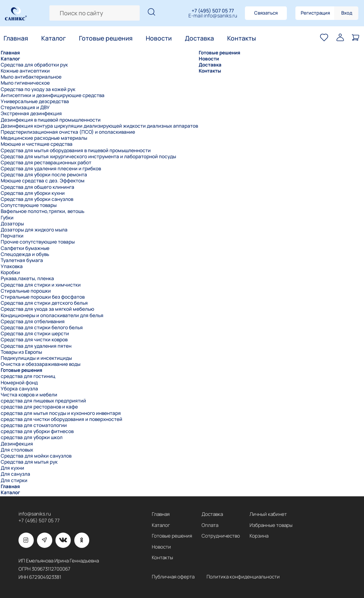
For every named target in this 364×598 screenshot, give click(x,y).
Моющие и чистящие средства (37, 144)
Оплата (210, 525)
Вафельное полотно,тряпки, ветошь (42, 211)
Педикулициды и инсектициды (36, 358)
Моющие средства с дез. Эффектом (43, 181)
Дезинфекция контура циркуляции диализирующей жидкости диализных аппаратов (99, 126)
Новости (159, 38)
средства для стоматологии (34, 425)
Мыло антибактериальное (31, 77)
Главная (16, 38)
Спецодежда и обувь (25, 254)
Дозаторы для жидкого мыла (34, 230)
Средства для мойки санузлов (36, 456)
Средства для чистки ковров (34, 340)
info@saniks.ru (221, 16)
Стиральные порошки (26, 291)
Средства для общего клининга (38, 187)
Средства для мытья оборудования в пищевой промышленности (76, 151)
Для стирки (14, 480)
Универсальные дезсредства (35, 102)
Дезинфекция (17, 444)
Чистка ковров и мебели (29, 395)
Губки (7, 218)
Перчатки (12, 236)
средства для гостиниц (28, 376)
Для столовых (17, 450)
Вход (347, 13)
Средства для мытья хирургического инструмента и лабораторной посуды (88, 157)
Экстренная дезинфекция (31, 114)
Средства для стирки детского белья (44, 303)
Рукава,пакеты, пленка (27, 279)
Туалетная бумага (22, 260)
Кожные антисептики (25, 71)
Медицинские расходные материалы (44, 138)
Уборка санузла (19, 389)
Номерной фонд (19, 383)
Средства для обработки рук (34, 65)
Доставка (199, 38)
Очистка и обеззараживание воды (41, 364)
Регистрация (315, 13)
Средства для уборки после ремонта (44, 175)
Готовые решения (106, 38)
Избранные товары (271, 525)
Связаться (266, 13)
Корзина (259, 536)
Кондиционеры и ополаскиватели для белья (52, 316)
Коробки (10, 273)
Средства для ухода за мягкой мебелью (47, 309)
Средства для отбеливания (33, 322)
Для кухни (12, 468)
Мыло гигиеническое (25, 83)
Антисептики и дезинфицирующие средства (53, 95)
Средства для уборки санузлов (37, 199)
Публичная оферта (173, 577)
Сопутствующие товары (29, 205)
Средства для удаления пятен (36, 346)
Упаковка (12, 266)
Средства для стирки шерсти (35, 334)
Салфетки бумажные (25, 248)
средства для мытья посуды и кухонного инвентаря (61, 413)
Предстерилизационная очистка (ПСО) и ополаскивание (68, 132)
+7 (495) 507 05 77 (213, 11)
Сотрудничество (221, 536)
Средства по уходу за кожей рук (38, 89)
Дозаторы (12, 224)
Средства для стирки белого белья (42, 328)
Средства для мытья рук (29, 462)
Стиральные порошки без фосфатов (43, 297)
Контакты (242, 38)
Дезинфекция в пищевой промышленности (51, 120)
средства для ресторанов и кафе (39, 407)
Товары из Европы (21, 352)
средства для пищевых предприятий (43, 401)
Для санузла (15, 474)
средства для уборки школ (32, 437)
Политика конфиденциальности (243, 577)
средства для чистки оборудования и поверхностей (61, 419)
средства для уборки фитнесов (37, 431)
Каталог (53, 38)
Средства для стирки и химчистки (41, 285)
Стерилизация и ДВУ (25, 108)
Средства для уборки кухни (33, 193)
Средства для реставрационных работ (46, 163)
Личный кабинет (268, 514)
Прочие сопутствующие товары (38, 242)
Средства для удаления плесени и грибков (51, 169)
